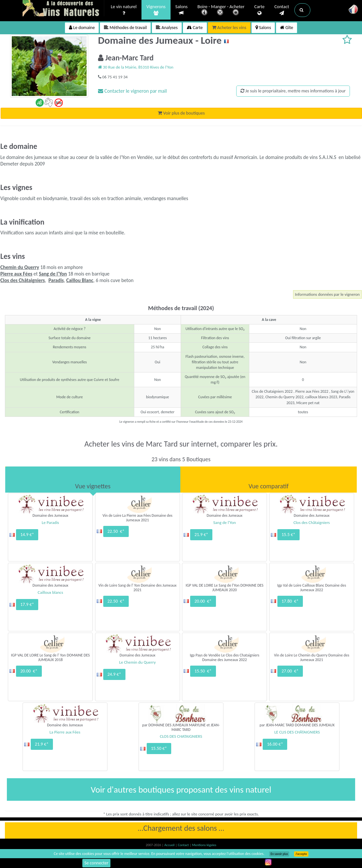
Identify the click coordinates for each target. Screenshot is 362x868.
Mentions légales (204, 845)
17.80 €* (290, 601)
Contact (282, 10)
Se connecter (96, 863)
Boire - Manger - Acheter (221, 11)
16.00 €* (275, 744)
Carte (259, 10)
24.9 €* (114, 674)
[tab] (93, 480)
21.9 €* (201, 535)
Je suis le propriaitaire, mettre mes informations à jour (293, 91)
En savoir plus (279, 854)
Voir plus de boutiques (181, 113)
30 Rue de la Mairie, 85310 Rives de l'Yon (136, 67)
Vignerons (156, 10)
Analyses (167, 28)
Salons (182, 10)
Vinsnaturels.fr (63, 9)
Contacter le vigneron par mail (132, 91)
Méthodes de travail (125, 28)
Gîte (287, 28)
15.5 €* (288, 535)
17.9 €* (27, 604)
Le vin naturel (124, 10)
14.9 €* (27, 535)
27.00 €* (290, 671)
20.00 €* (203, 601)
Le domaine (82, 28)
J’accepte (301, 854)
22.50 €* (116, 531)
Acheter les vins (229, 28)
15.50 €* (203, 671)
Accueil (170, 845)
